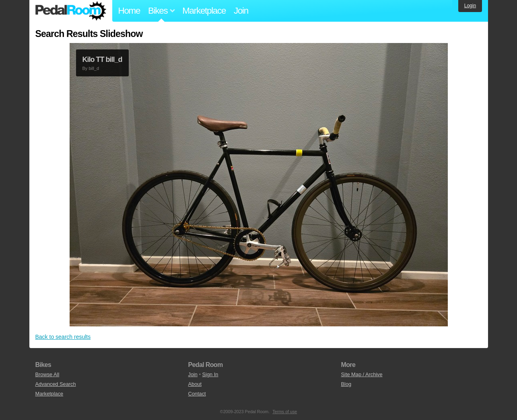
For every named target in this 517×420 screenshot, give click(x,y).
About (195, 384)
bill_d (94, 68)
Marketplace (204, 11)
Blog (346, 384)
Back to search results (63, 337)
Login (470, 6)
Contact (197, 394)
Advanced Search (56, 384)
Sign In (210, 374)
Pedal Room (71, 11)
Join (241, 11)
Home (129, 11)
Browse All (47, 374)
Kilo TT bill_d (102, 59)
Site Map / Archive (362, 374)
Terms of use (285, 412)
